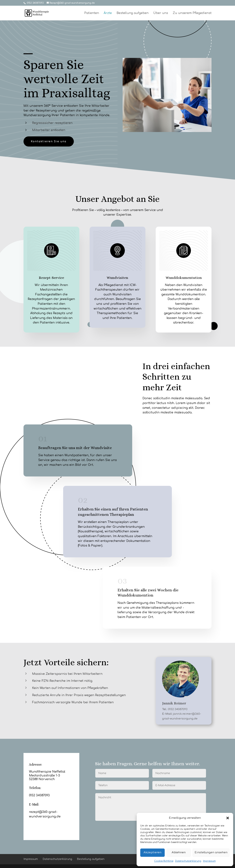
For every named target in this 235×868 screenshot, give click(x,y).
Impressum (209, 861)
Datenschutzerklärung (188, 861)
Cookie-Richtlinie (164, 861)
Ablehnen (179, 852)
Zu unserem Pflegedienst (192, 13)
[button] (228, 818)
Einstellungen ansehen (211, 852)
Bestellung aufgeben (133, 13)
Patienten (92, 13)
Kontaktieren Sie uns (49, 141)
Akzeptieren (152, 852)
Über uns (161, 13)
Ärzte (108, 13)
